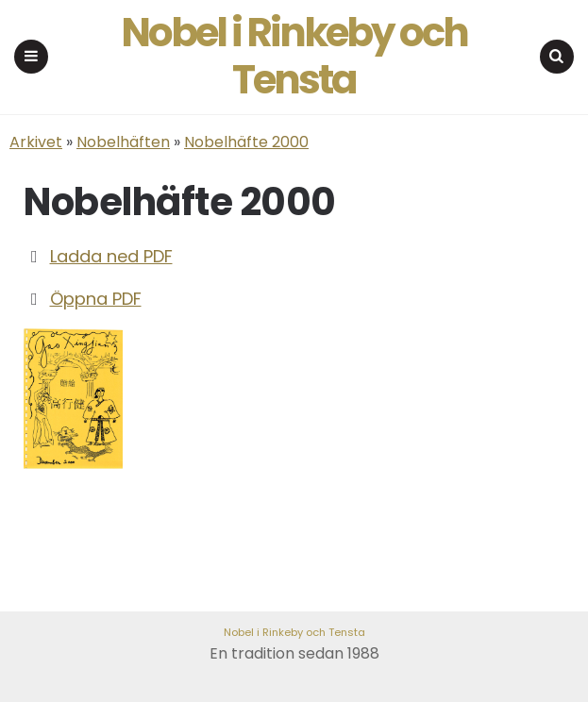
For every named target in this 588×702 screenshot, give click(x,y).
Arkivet (36, 142)
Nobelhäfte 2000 (246, 142)
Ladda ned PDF (111, 256)
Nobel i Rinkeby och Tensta (294, 57)
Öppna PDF (96, 299)
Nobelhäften (123, 142)
